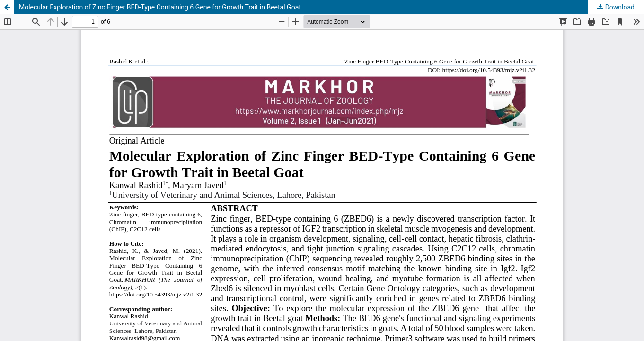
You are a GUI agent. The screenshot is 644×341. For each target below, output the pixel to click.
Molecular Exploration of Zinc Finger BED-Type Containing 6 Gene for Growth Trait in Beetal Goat (160, 7)
